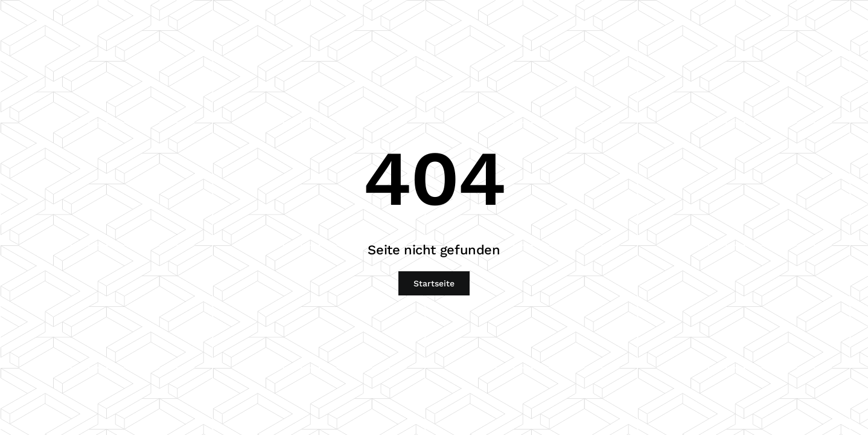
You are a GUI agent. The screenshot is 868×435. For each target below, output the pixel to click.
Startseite (434, 283)
